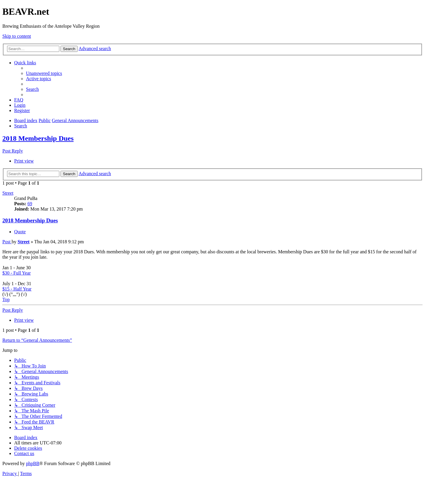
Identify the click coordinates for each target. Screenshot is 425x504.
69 (30, 204)
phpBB (33, 463)
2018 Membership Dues (38, 138)
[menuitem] (44, 73)
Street (8, 193)
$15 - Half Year (17, 289)
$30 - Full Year (17, 273)
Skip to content (17, 36)
